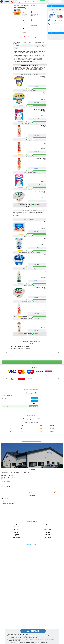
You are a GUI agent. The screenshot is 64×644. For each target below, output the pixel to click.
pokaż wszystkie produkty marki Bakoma (30, 433)
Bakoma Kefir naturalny (30, 341)
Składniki (16, 46)
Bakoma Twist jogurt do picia (30, 143)
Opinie (15, 48)
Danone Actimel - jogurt (30, 120)
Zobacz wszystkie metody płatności (31, 488)
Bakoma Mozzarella (30, 272)
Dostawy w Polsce (31, 514)
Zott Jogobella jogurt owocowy (30, 74)
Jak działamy (5, 597)
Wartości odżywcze (27, 46)
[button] (6, 454)
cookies (22, 634)
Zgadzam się (33, 631)
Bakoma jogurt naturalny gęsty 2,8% (30, 295)
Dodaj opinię (32, 460)
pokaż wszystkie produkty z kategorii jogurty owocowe (30, 258)
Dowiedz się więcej (56, 33)
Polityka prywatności (8, 602)
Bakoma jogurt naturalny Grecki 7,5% (30, 318)
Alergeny (37, 46)
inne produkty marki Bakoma (30, 263)
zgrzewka (26, 408)
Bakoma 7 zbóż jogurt (30, 235)
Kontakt (31, 591)
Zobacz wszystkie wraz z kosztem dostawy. (31, 540)
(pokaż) (7, 580)
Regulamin (5, 599)
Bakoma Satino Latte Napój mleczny (30, 411)
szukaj (42, 2)
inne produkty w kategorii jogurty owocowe (30, 65)
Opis (44, 46)
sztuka (19, 408)
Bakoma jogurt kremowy (30, 97)
